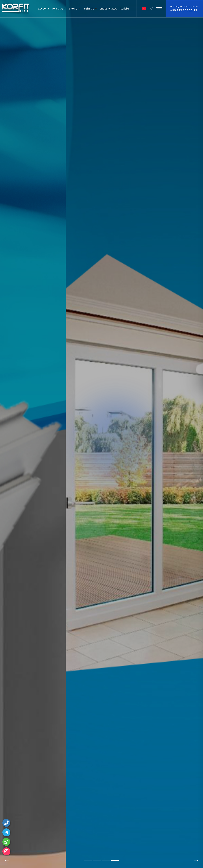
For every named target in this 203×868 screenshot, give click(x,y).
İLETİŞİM (124, 9)
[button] (88, 861)
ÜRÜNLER (73, 9)
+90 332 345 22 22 (184, 10)
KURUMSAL (58, 9)
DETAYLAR (45, 452)
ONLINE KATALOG (108, 9)
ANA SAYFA (44, 9)
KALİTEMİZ (89, 9)
